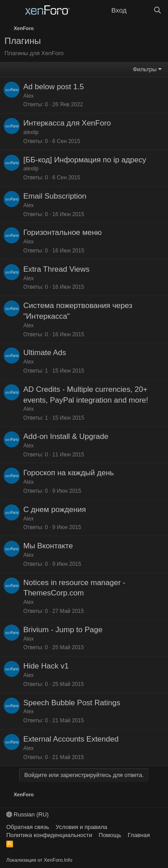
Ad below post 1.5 (54, 87)
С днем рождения (55, 510)
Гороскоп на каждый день (69, 473)
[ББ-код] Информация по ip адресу (85, 160)
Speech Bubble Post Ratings (72, 703)
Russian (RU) (28, 814)
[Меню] (12, 10)
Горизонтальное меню (62, 232)
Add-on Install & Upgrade (66, 436)
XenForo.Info (58, 860)
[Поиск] (157, 10)
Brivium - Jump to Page (63, 630)
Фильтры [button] (144, 69)
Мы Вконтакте (48, 546)
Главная (139, 835)
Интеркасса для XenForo (67, 123)
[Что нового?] (140, 10)
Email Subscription (55, 196)
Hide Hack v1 (46, 666)
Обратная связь (28, 827)
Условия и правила (81, 827)
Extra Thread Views (56, 269)
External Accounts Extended (71, 739)
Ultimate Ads (45, 353)
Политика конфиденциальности (49, 835)
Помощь (110, 835)
